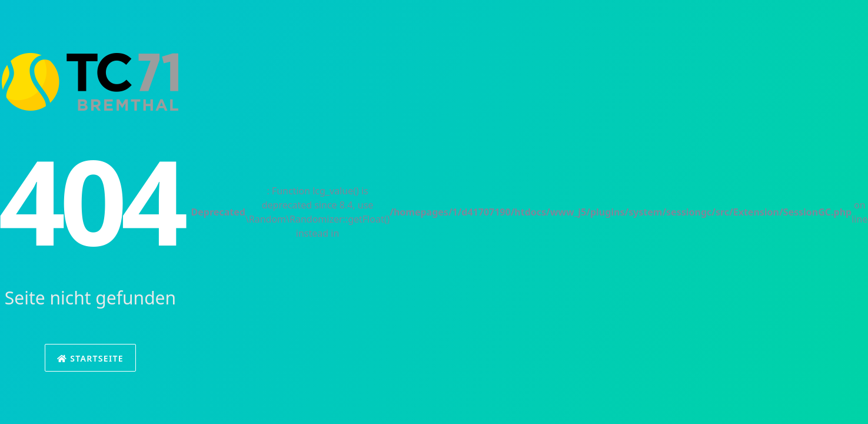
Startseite (90, 358)
